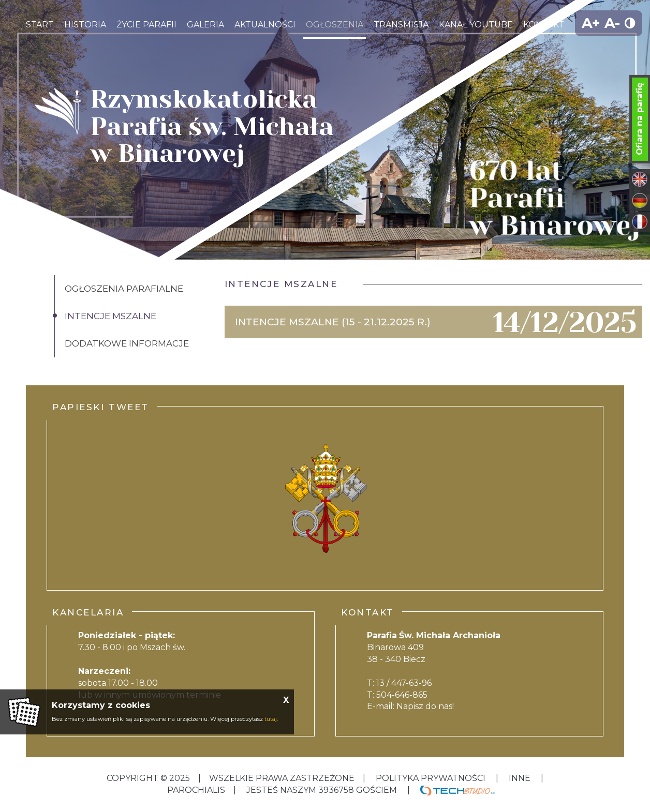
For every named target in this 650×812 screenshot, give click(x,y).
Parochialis (196, 790)
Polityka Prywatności (431, 778)
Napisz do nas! (425, 706)
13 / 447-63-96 (404, 683)
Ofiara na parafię (639, 119)
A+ (591, 23)
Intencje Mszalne (110, 316)
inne (520, 778)
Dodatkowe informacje (127, 343)
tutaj (271, 719)
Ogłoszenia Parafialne (124, 289)
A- (612, 23)
